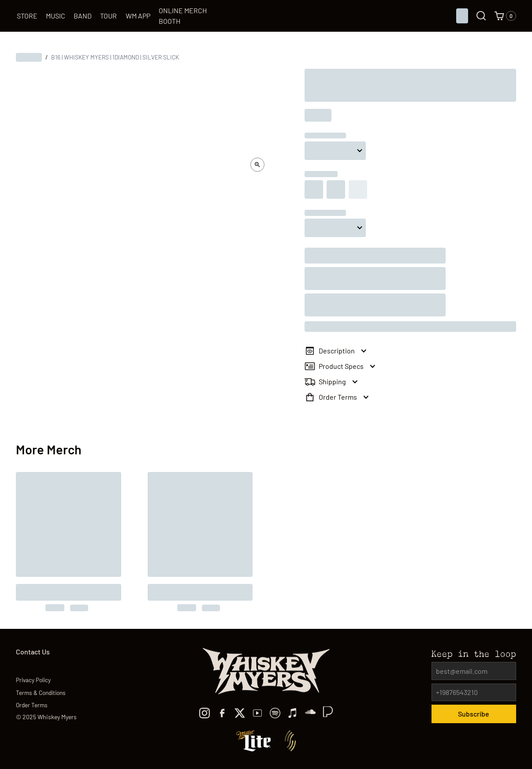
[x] (240, 713)
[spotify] (275, 713)
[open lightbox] (257, 165)
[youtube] (257, 713)
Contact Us (33, 652)
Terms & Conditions (41, 693)
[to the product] (68, 542)
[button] (505, 16)
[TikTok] (310, 713)
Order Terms (32, 705)
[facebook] (222, 713)
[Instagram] (205, 713)
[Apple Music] (293, 713)
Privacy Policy (33, 680)
